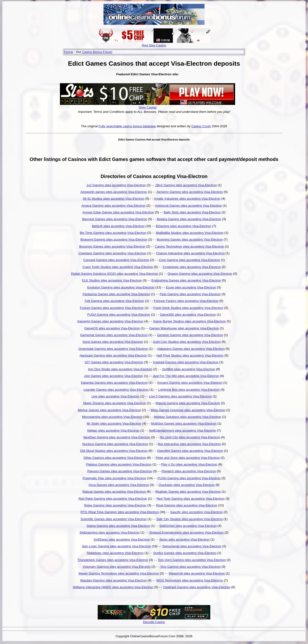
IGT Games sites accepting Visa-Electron (114, 362)
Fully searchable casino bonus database (127, 126)
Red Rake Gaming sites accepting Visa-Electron (113, 499)
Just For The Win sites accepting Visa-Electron (186, 376)
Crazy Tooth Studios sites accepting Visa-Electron (118, 267)
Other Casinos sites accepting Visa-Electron (115, 458)
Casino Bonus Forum (97, 52)
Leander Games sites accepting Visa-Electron (116, 390)
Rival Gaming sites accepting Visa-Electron (187, 505)
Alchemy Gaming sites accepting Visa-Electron (190, 192)
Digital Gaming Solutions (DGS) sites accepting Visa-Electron (115, 274)
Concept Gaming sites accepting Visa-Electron (116, 260)
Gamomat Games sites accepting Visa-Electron (114, 335)
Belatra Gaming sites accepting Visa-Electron (189, 219)
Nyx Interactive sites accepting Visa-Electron (189, 444)
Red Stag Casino (154, 45)
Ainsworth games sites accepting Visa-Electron (114, 192)
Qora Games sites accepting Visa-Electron (119, 485)
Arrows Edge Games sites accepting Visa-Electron (118, 212)
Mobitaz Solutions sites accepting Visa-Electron (187, 417)
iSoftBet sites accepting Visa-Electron (189, 369)
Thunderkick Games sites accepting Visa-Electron (113, 560)
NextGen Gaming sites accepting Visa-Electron (117, 437)
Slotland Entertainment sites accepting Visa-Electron (186, 532)
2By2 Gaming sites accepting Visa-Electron (186, 185)
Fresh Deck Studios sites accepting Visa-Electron (188, 308)
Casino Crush (201, 126)
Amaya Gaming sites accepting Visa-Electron (113, 206)
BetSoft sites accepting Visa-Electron (118, 226)
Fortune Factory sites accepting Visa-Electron (186, 301)
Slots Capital (148, 107)
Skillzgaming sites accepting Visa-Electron (110, 532)
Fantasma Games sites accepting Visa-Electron (116, 294)
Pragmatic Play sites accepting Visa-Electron (114, 478)
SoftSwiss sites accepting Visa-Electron (122, 539)
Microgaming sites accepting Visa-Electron (112, 417)
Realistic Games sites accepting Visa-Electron (188, 492)
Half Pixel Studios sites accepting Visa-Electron (190, 355)
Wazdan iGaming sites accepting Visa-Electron (113, 580)
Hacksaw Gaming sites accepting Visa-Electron (113, 355)
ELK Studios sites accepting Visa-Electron (112, 280)
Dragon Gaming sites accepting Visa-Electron (200, 274)
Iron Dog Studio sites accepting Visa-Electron (120, 369)
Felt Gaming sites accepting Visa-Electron (114, 301)
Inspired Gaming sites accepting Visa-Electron (186, 362)
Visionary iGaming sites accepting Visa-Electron (117, 567)
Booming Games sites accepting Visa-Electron (190, 239)
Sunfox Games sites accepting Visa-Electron (185, 553)
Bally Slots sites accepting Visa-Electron (192, 212)
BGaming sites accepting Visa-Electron (184, 226)
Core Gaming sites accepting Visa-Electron (189, 260)
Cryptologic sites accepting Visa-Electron (192, 267)
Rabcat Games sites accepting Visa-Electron (114, 492)
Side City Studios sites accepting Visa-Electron (189, 519)
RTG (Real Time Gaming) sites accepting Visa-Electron (119, 512)
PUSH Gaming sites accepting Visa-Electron (189, 478)
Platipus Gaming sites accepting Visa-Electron (119, 464)
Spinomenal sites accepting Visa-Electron (192, 546)
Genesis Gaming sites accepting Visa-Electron (190, 335)
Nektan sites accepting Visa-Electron (113, 430)
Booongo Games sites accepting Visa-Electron (112, 246)
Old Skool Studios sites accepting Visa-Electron (114, 451)
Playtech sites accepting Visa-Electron (189, 471)
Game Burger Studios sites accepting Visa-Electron (189, 321)
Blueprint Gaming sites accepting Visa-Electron (114, 239)
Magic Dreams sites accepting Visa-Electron (115, 403)
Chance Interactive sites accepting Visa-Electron (190, 253)
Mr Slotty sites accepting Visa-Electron (114, 424)
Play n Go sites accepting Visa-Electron (189, 464)
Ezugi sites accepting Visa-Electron (191, 287)
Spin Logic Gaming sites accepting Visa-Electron (116, 546)
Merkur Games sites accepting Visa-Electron (110, 410)
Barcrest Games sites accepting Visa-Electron (115, 219)
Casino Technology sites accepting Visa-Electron (189, 246)
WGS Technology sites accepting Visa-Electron (189, 580)
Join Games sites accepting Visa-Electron (114, 376)
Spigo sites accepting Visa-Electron (184, 539)
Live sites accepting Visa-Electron (115, 396)
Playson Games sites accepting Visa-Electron (120, 471)
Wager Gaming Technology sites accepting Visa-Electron (119, 573)
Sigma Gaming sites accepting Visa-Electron (118, 526)
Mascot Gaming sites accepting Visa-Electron (188, 403)
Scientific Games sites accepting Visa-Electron (114, 519)
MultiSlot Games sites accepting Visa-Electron (184, 424)
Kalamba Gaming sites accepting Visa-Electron (114, 383)
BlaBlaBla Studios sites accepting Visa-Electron (190, 233)
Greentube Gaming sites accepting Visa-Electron (113, 349)
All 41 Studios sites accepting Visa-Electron (114, 199)
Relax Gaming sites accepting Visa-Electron (115, 505)
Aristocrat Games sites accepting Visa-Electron (188, 206)
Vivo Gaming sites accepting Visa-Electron (190, 567)
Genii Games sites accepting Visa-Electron (113, 342)
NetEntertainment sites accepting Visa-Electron (182, 430)
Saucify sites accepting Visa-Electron (196, 512)
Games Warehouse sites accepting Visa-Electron (184, 328)
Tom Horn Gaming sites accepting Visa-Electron (192, 560)
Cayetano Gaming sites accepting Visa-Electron (112, 253)
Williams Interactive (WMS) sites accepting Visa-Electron (113, 587)
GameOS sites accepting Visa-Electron (112, 328)
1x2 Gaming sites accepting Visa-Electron (116, 185)
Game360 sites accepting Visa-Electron (188, 315)
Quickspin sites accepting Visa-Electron (187, 485)
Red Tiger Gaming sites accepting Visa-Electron (191, 499)
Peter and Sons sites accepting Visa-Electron (188, 458)
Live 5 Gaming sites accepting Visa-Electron (180, 396)
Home (69, 52)
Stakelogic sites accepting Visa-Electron (115, 553)
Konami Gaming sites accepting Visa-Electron (190, 383)
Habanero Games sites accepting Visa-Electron (191, 349)
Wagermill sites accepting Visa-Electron (197, 573)
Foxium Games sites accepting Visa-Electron (112, 308)
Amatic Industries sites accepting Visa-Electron (187, 199)
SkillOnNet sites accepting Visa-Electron (188, 526)
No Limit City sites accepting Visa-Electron (190, 437)
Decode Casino (154, 622)
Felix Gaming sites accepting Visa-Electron (190, 294)
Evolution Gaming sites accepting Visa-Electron (121, 287)
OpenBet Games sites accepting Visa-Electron (190, 451)
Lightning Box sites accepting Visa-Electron (189, 390)
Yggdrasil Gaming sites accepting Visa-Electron (197, 587)
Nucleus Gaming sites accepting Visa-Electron (115, 444)
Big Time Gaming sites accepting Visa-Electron (113, 233)
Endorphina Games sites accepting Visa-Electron (186, 280)
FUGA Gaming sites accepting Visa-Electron (119, 315)
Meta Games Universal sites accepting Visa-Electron (188, 410)
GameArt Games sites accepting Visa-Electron (110, 321)
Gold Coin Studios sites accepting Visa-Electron (187, 342)
